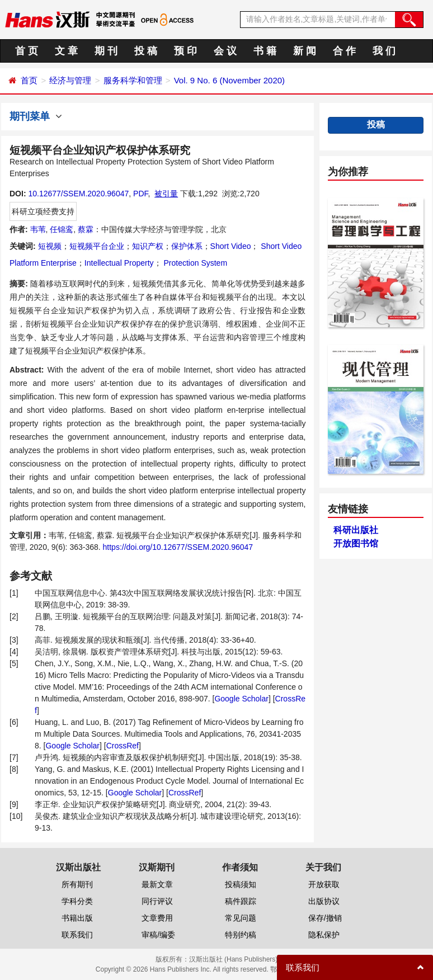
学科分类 (77, 901)
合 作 (344, 51)
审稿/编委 (158, 935)
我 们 (384, 51)
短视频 (50, 246)
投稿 (376, 124)
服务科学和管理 (133, 80)
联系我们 (77, 935)
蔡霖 (86, 229)
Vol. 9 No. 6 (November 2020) (229, 80)
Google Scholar (241, 699)
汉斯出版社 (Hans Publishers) (234, 959)
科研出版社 (356, 530)
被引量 (166, 194)
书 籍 (265, 51)
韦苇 (38, 229)
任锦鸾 (62, 229)
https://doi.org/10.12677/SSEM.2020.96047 (178, 547)
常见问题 (241, 918)
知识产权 (148, 246)
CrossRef (123, 746)
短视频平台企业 (97, 246)
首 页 (27, 51)
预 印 (185, 51)
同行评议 (157, 901)
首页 (29, 80)
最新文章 (157, 884)
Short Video (231, 246)
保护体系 (187, 246)
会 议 (225, 51)
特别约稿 (241, 935)
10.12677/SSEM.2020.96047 (78, 194)
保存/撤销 (325, 918)
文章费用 (157, 918)
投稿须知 (241, 884)
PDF (140, 194)
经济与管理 (70, 80)
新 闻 (305, 51)
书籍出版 (77, 918)
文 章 (66, 51)
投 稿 (146, 51)
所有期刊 (77, 884)
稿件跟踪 (241, 901)
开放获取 (324, 884)
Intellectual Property (119, 263)
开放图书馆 (356, 543)
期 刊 (106, 51)
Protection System (195, 263)
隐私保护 (324, 935)
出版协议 (324, 901)
